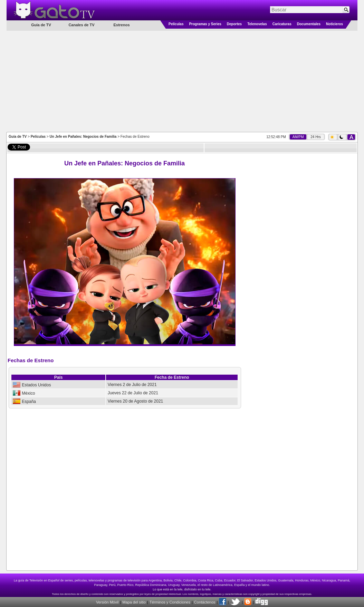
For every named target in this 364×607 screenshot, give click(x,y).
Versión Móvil (107, 602)
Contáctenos (205, 602)
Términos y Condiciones (170, 602)
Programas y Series (205, 24)
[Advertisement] (182, 81)
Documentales (309, 24)
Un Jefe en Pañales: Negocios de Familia (83, 137)
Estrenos (121, 25)
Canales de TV (81, 25)
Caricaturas (282, 24)
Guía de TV (18, 137)
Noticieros (334, 24)
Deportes (234, 24)
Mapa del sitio (134, 602)
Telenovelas (257, 24)
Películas (176, 24)
